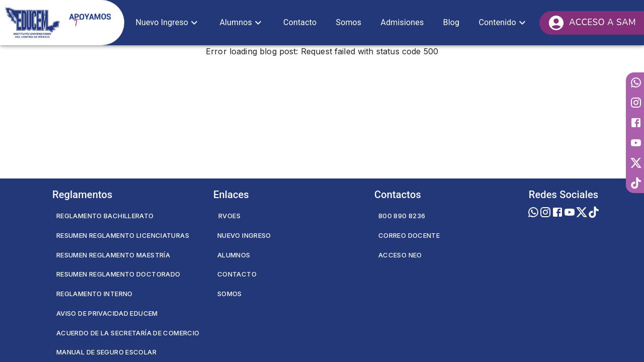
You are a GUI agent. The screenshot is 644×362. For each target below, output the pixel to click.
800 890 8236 (402, 216)
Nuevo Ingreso (244, 235)
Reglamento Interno (95, 294)
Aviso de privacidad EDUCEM (107, 313)
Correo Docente (409, 235)
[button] (168, 23)
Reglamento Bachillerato (105, 216)
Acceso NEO (400, 255)
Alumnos (234, 255)
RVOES (229, 216)
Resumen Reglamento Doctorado (118, 274)
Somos (230, 294)
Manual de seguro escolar (106, 352)
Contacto (237, 274)
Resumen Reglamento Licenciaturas (123, 235)
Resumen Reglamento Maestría (113, 255)
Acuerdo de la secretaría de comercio (128, 333)
